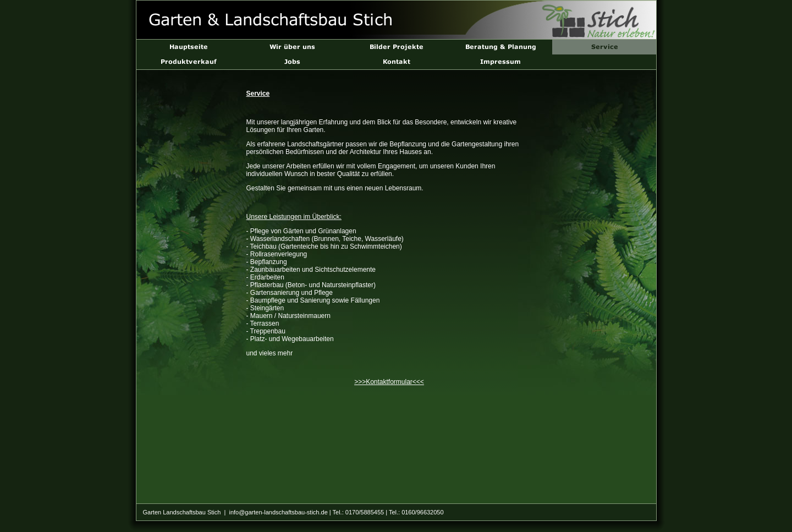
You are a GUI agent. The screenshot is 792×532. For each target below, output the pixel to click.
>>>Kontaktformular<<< (389, 382)
